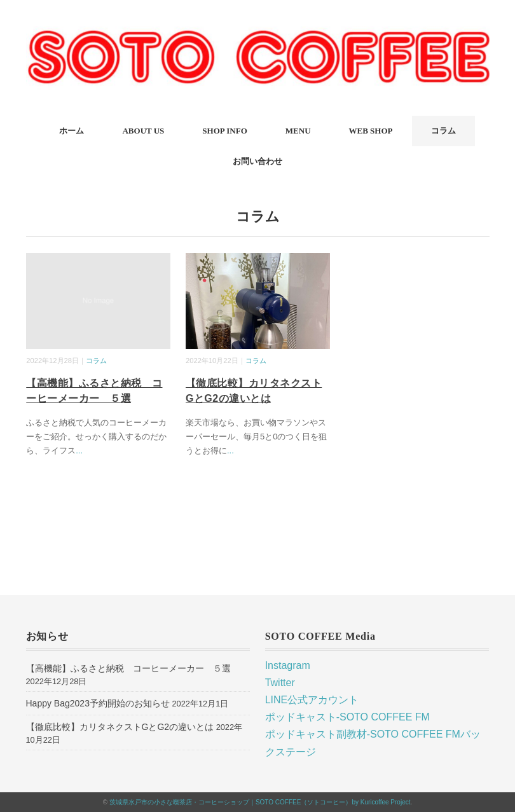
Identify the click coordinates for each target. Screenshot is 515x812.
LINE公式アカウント (312, 700)
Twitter (280, 683)
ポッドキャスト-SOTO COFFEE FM (347, 717)
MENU (298, 131)
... (79, 451)
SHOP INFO (224, 131)
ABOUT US (143, 131)
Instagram (288, 665)
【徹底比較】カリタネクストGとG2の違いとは (120, 727)
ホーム (72, 131)
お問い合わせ (257, 161)
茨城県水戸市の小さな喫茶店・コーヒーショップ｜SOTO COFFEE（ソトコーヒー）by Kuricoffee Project (260, 802)
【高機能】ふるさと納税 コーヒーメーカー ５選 (128, 668)
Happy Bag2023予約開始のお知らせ (98, 703)
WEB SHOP (371, 131)
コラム (443, 131)
